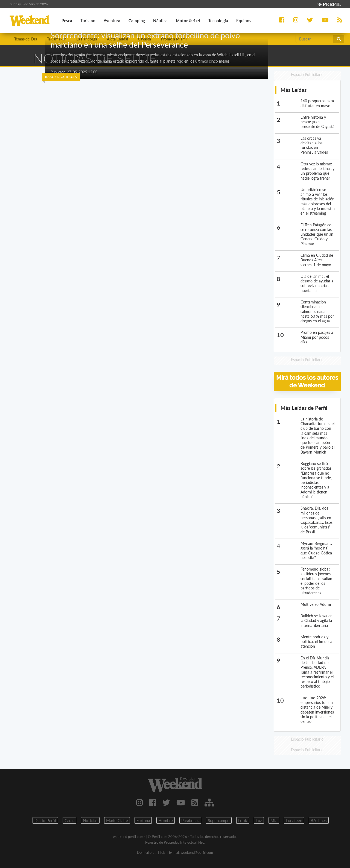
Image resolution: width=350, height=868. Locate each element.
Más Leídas (294, 90)
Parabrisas (190, 820)
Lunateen (294, 820)
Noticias (90, 820)
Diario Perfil (45, 820)
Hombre (166, 820)
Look (243, 820)
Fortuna (143, 820)
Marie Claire (117, 820)
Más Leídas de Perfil (304, 408)
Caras (69, 820)
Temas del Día (26, 39)
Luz (259, 820)
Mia (274, 820)
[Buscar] (315, 39)
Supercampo (219, 820)
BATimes (319, 820)
